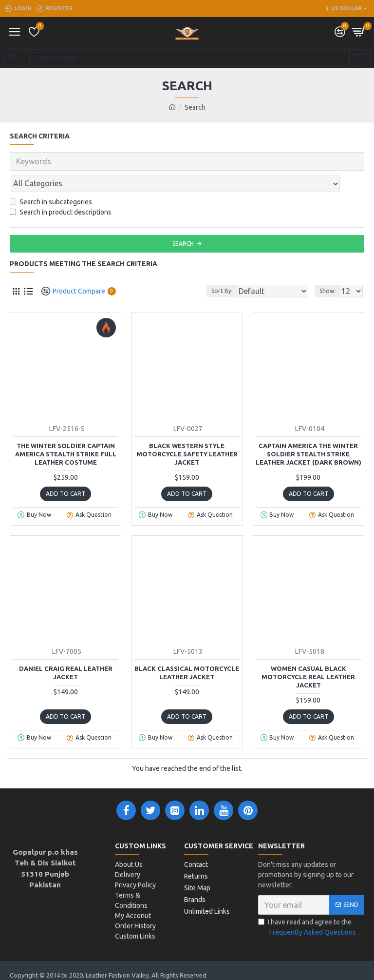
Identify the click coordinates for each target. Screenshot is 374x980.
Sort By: (221, 269)
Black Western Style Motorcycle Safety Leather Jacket (187, 432)
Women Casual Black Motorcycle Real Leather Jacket (308, 655)
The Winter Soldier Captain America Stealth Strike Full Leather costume (66, 432)
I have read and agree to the (308, 906)
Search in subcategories (51, 180)
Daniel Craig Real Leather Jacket (66, 651)
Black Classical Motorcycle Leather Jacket (187, 651)
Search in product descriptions (61, 191)
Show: (327, 269)
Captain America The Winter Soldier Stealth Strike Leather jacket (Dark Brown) (309, 432)
